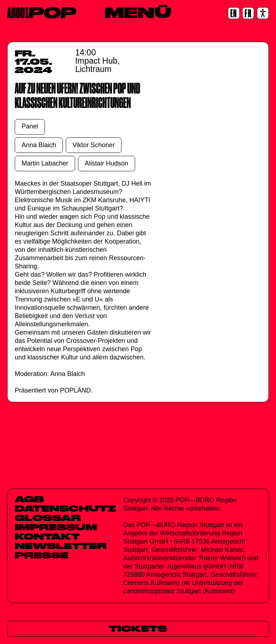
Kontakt (47, 536)
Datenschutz (65, 508)
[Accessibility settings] (263, 13)
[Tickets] (138, 629)
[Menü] (138, 12)
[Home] (42, 13)
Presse (42, 555)
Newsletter (61, 546)
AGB (29, 499)
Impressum (56, 527)
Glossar (48, 518)
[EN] (234, 13)
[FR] (248, 13)
